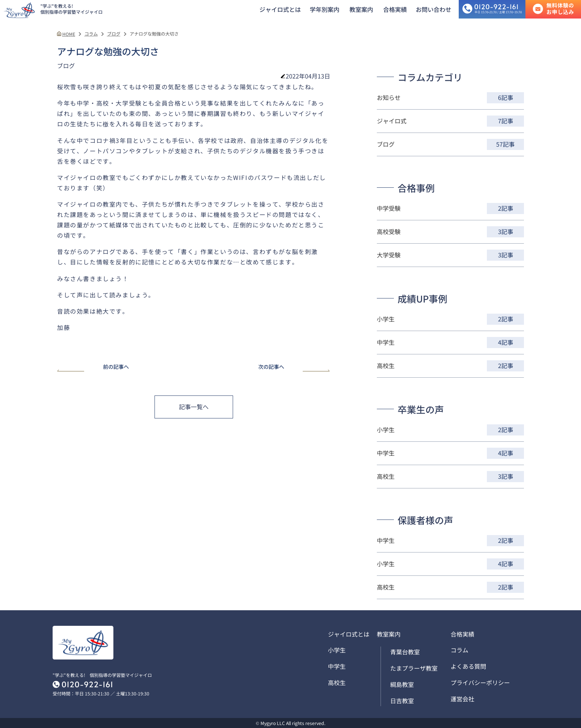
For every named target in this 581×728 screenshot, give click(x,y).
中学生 (337, 666)
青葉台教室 (405, 652)
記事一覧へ (194, 407)
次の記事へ (294, 367)
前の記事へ (93, 367)
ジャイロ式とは (280, 9)
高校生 (337, 682)
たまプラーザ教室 (414, 668)
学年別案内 (325, 9)
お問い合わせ (434, 9)
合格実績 (395, 9)
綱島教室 (402, 684)
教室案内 (361, 9)
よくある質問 (468, 666)
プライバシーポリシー (480, 682)
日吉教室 (402, 701)
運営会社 (462, 699)
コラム (459, 650)
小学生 (337, 650)
